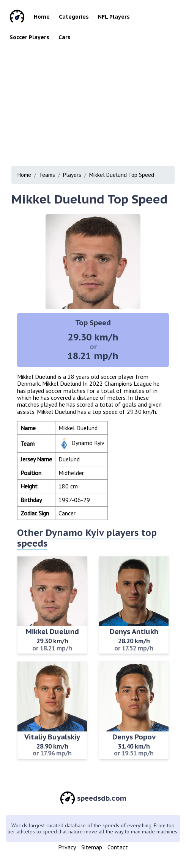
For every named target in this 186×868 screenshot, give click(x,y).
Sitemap (92, 847)
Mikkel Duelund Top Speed (122, 175)
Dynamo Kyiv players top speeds (87, 538)
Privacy (67, 847)
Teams (47, 175)
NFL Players (114, 17)
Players (72, 175)
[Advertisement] (96, 101)
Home (42, 17)
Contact (118, 847)
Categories (74, 17)
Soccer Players (29, 37)
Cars (65, 37)
